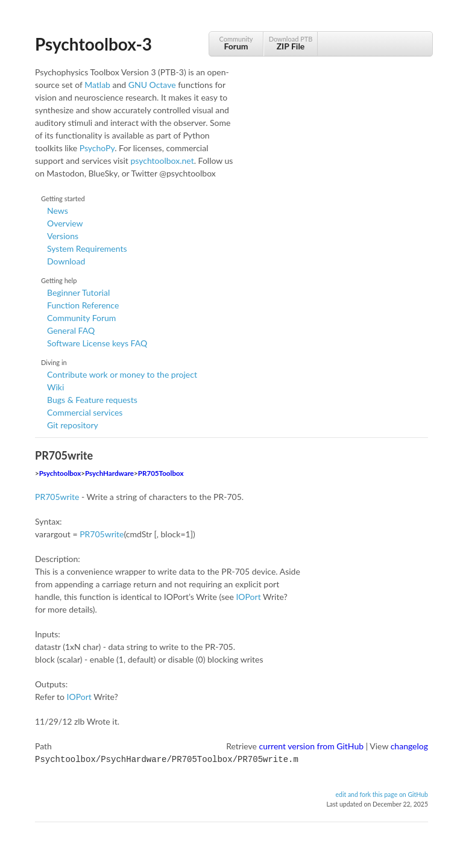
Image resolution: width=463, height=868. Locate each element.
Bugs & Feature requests (92, 400)
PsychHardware (109, 473)
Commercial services (85, 412)
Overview (65, 223)
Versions (63, 236)
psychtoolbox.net (162, 161)
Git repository (73, 425)
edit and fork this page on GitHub (382, 793)
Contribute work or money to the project (122, 374)
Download (66, 261)
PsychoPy (97, 148)
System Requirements (87, 248)
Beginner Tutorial (78, 292)
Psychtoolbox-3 (93, 44)
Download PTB (291, 43)
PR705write (57, 497)
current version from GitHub (312, 746)
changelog (409, 746)
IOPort (248, 597)
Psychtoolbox (60, 473)
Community (236, 43)
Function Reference (83, 305)
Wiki (55, 387)
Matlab (97, 85)
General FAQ (71, 330)
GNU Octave (152, 85)
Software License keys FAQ (97, 343)
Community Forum (81, 318)
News (58, 211)
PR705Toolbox (161, 473)
